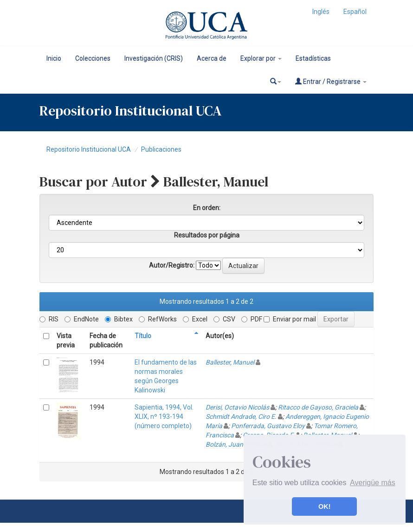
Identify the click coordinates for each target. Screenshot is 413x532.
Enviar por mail (290, 319)
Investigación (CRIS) (154, 58)
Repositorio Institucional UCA (89, 149)
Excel (195, 319)
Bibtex (119, 319)
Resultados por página (207, 235)
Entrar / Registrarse (331, 81)
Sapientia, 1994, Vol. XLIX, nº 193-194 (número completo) (164, 417)
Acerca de (212, 58)
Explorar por (261, 58)
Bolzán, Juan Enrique (236, 444)
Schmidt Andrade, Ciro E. (241, 417)
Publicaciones (161, 149)
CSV (224, 319)
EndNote (82, 319)
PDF (252, 319)
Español (355, 12)
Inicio (54, 58)
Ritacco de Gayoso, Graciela (318, 407)
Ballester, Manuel (230, 362)
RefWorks (158, 319)
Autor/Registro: (172, 265)
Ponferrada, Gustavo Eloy (268, 426)
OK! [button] (324, 506)
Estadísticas (313, 58)
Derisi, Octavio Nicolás (237, 407)
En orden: (207, 208)
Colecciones (93, 58)
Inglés (321, 12)
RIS (49, 319)
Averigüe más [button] (373, 483)
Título (143, 336)
